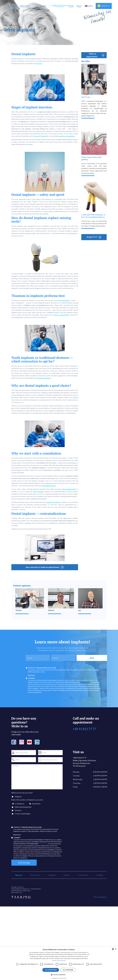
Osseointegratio (64, 300)
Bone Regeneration (49, 486)
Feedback (52, 875)
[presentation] (27, 821)
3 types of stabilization (61, 315)
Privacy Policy (85, 682)
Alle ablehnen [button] (68, 970)
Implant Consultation (53, 502)
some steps (38, 63)
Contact (79, 6)
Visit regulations (100, 897)
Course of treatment (41, 136)
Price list (71, 6)
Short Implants (38, 491)
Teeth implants (14, 25)
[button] (13, 6)
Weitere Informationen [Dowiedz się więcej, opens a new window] (59, 961)
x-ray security (83, 875)
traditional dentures (44, 378)
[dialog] (59, 963)
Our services (35, 875)
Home (5, 25)
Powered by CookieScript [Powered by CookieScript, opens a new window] (59, 978)
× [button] (116, 949)
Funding (100, 875)
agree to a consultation (67, 136)
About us (19, 875)
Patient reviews (25, 6)
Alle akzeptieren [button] (51, 970)
